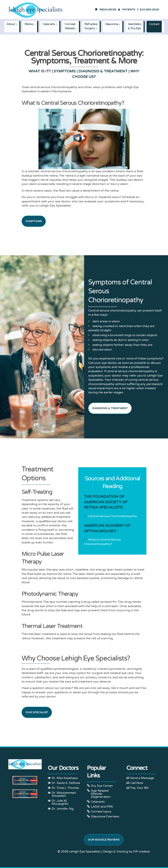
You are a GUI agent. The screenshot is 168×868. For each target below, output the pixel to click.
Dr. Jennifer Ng (63, 809)
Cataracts (98, 802)
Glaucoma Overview (105, 816)
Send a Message (142, 778)
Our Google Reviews (104, 840)
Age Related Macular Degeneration (101, 794)
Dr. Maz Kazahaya (65, 778)
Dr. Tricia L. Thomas (65, 788)
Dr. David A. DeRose (66, 783)
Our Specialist (37, 712)
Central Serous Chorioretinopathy (113, 516)
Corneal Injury (101, 812)
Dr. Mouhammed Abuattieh (64, 794)
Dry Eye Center (102, 786)
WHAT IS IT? (40, 71)
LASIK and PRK (102, 807)
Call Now (137, 783)
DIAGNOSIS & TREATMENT (103, 71)
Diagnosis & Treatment (110, 408)
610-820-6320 (148, 10)
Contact (154, 24)
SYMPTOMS (65, 71)
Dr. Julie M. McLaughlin (60, 802)
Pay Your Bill (139, 788)
